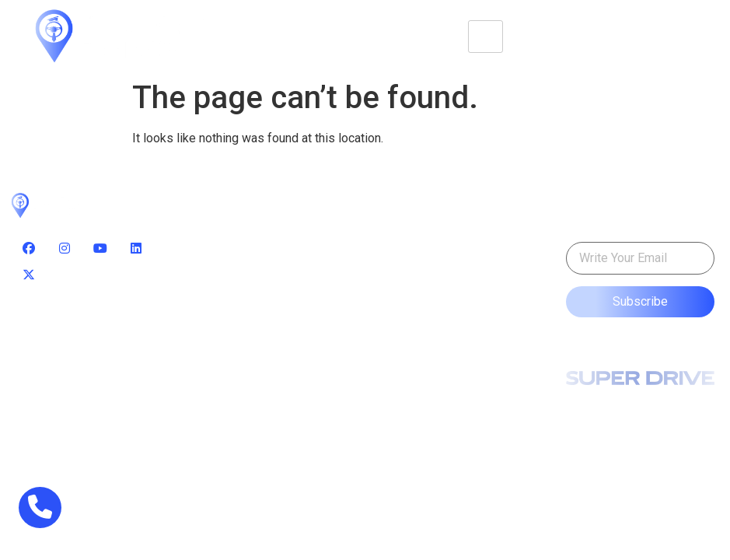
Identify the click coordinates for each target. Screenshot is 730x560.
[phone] (40, 507)
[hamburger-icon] (486, 37)
